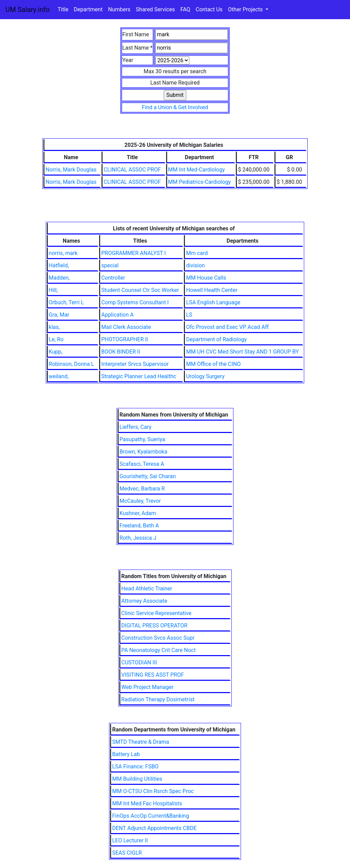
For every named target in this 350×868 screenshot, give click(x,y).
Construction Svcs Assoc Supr (158, 638)
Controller (113, 278)
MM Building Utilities (137, 779)
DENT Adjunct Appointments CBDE (154, 828)
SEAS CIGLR (127, 853)
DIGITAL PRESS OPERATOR (154, 626)
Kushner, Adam (138, 513)
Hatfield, (59, 265)
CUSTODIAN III (139, 662)
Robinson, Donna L (72, 364)
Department (88, 9)
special (110, 265)
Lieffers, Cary (136, 427)
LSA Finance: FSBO (135, 767)
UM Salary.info (28, 10)
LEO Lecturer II (130, 840)
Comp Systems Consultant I (135, 302)
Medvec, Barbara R (142, 489)
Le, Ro (56, 339)
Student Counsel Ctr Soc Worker (140, 290)
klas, (54, 327)
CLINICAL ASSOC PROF (132, 170)
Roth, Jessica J (138, 538)
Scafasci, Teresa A (142, 464)
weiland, (59, 376)
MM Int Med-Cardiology (197, 170)
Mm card (197, 253)
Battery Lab (126, 754)
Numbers (119, 9)
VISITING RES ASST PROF (153, 675)
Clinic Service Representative (156, 613)
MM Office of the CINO (213, 364)
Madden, (59, 278)
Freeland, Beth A (139, 526)
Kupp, (56, 352)
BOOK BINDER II (121, 352)
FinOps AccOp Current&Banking (151, 816)
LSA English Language (213, 302)
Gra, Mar (59, 315)
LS (189, 315)
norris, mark (63, 253)
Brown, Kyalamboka (144, 452)
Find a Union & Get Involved (175, 107)
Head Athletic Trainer (147, 589)
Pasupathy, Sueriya (143, 439)
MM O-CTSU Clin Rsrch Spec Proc (153, 791)
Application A (117, 315)
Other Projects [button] (246, 9)
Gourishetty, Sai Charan (148, 476)
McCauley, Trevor (140, 501)
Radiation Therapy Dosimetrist (158, 699)
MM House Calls (206, 278)
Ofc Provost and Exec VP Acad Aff (227, 327)
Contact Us (209, 9)
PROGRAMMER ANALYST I (133, 253)
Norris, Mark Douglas (71, 170)
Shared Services (156, 9)
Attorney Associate (144, 601)
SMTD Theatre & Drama (140, 742)
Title (63, 9)
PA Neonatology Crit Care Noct (159, 650)
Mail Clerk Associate (126, 327)
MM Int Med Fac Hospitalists (147, 803)
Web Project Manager (147, 687)
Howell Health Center (212, 290)
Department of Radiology (216, 339)
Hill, (53, 290)
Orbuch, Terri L (66, 302)
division (195, 265)
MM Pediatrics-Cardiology (200, 182)
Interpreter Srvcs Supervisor (135, 364)
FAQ (185, 9)
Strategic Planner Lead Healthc (139, 376)
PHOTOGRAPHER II (125, 339)
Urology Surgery (205, 376)
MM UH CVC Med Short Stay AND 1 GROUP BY (242, 352)
